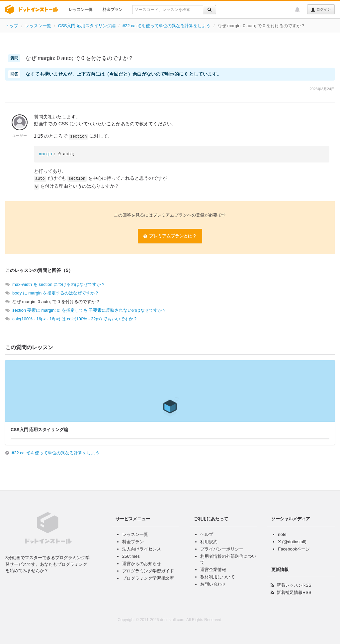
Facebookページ (294, 549)
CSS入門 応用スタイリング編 (87, 26)
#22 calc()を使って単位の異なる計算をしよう (167, 26)
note (282, 534)
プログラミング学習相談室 (148, 578)
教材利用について (217, 577)
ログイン (321, 10)
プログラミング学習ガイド (148, 571)
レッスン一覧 (81, 10)
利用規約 (209, 542)
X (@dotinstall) (292, 542)
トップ (12, 26)
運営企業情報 (213, 570)
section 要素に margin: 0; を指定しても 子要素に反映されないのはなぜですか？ (89, 310)
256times (131, 556)
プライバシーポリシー (222, 549)
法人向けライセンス (142, 549)
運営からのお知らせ (142, 564)
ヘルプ (207, 534)
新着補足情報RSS (294, 592)
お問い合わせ (213, 584)
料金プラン (113, 10)
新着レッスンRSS (294, 585)
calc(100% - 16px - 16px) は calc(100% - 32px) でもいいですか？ (75, 319)
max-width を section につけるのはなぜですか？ (59, 284)
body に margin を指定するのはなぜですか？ (56, 293)
